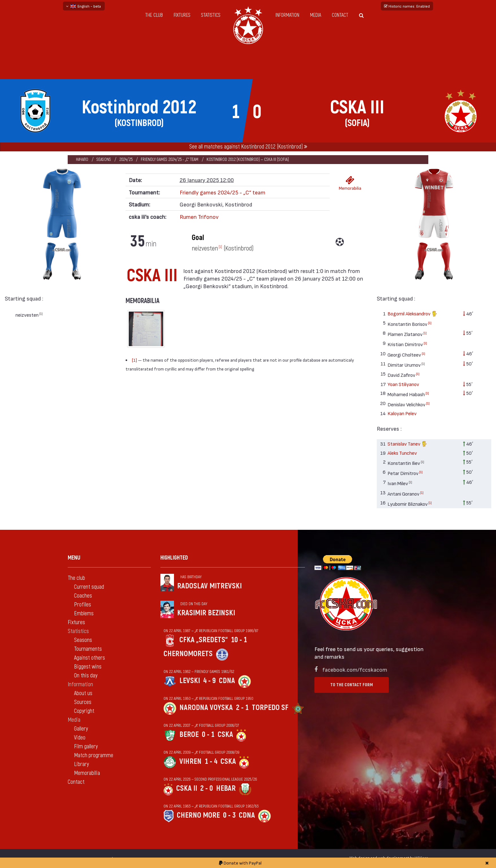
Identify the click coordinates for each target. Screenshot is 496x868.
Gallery (81, 729)
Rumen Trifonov (199, 216)
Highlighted (174, 558)
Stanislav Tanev (407, 444)
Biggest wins (88, 667)
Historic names (407, 6)
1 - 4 (211, 761)
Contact (340, 15)
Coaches (83, 596)
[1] (41, 314)
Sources (83, 702)
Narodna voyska (206, 708)
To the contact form (352, 685)
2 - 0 (207, 788)
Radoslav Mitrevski (209, 586)
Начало (82, 159)
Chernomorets (188, 654)
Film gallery (86, 747)
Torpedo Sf (270, 708)
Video (80, 738)
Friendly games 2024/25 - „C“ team (170, 159)
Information (287, 15)
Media (316, 15)
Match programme (94, 755)
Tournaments (88, 649)
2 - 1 (242, 708)
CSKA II (187, 788)
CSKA (225, 735)
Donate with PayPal (240, 863)
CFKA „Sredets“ (204, 640)
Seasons (104, 159)
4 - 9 (209, 681)
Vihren (190, 761)
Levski (190, 681)
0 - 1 (208, 735)
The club (154, 15)
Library (81, 764)
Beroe (189, 735)
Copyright (84, 711)
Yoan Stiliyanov (403, 384)
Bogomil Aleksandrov (412, 314)
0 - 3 (229, 815)
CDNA (227, 681)
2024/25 (126, 159)
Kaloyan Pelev (402, 413)
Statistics (211, 15)
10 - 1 (239, 640)
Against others (90, 658)
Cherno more (198, 815)
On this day (86, 676)
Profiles (83, 605)
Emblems (84, 614)
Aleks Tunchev (402, 453)
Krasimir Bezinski (206, 613)
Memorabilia (350, 183)
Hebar (226, 788)
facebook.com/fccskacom (355, 669)
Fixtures (182, 15)
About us (83, 693)
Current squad (89, 587)
